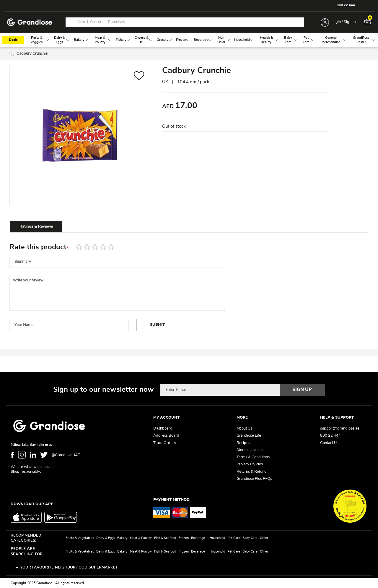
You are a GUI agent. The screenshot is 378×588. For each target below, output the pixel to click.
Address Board (166, 436)
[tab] (36, 226)
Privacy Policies (250, 464)
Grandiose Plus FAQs (254, 479)
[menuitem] (37, 40)
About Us (244, 429)
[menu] (189, 40)
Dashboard (163, 429)
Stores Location (250, 450)
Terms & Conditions (253, 457)
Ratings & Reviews (36, 227)
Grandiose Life (249, 436)
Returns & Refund (252, 472)
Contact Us (329, 443)
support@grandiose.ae (340, 429)
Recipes (243, 443)
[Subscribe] (302, 390)
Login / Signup (344, 22)
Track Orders (164, 443)
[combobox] (185, 22)
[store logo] (30, 22)
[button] (139, 76)
